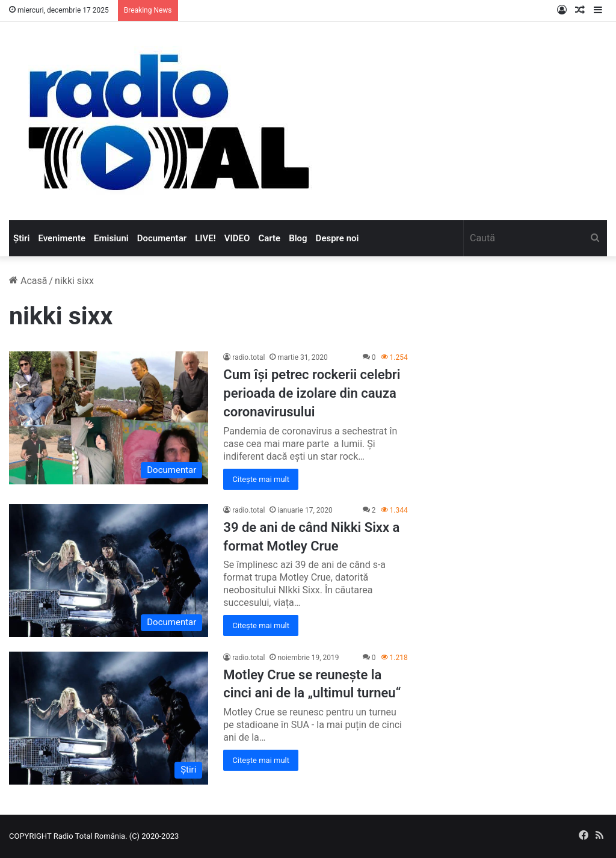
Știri (21, 238)
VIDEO (237, 238)
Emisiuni (111, 238)
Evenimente (62, 238)
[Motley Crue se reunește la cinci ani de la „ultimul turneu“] (109, 718)
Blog (298, 238)
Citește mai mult (261, 479)
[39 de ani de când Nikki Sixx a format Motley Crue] (109, 571)
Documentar (162, 238)
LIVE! (205, 238)
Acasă (28, 281)
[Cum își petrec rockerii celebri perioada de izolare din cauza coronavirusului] (109, 418)
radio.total (248, 357)
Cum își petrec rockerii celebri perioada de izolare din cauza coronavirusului (312, 393)
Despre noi (337, 238)
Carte (269, 238)
